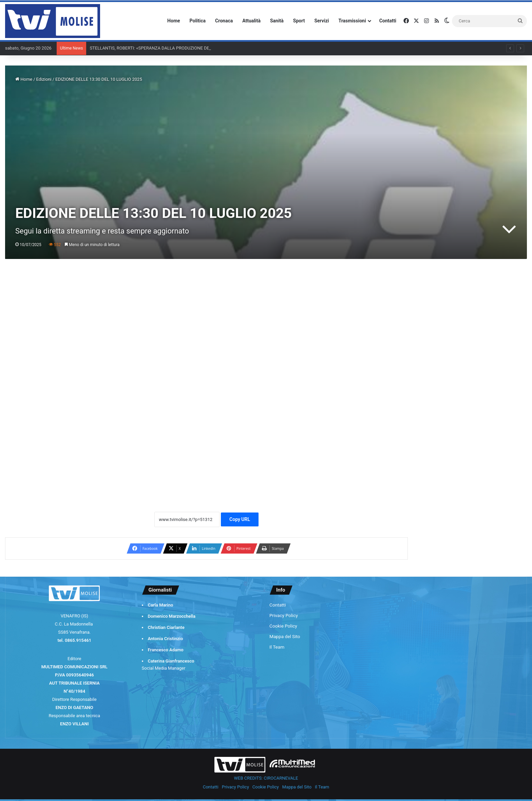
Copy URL (240, 519)
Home (174, 21)
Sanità (277, 21)
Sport (299, 21)
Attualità (251, 21)
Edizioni (44, 79)
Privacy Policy (284, 615)
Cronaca (224, 21)
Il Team (277, 647)
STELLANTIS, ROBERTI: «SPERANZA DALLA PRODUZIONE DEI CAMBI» (158, 48)
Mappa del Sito (285, 636)
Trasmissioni (352, 21)
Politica (198, 21)
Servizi (321, 21)
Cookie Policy (283, 626)
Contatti (388, 21)
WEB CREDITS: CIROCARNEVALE (266, 778)
